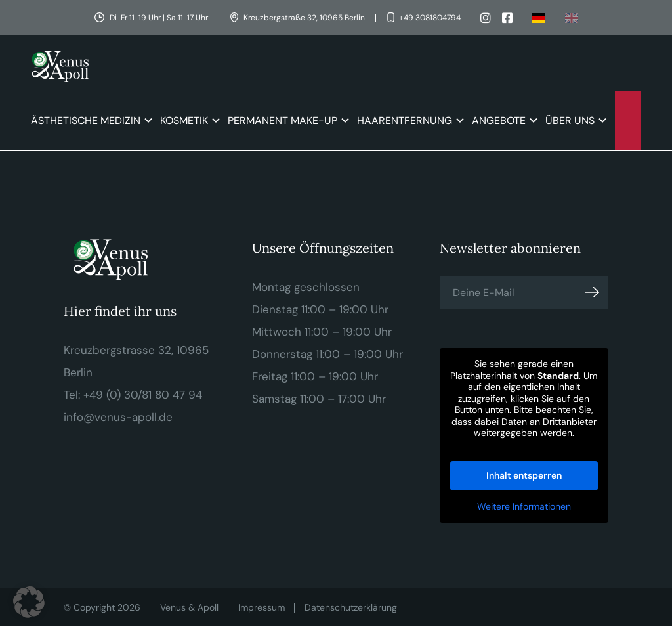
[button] (29, 602)
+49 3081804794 (430, 18)
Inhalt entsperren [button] (524, 475)
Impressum (262, 607)
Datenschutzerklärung (351, 607)
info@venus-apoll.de (118, 417)
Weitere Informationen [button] (524, 507)
